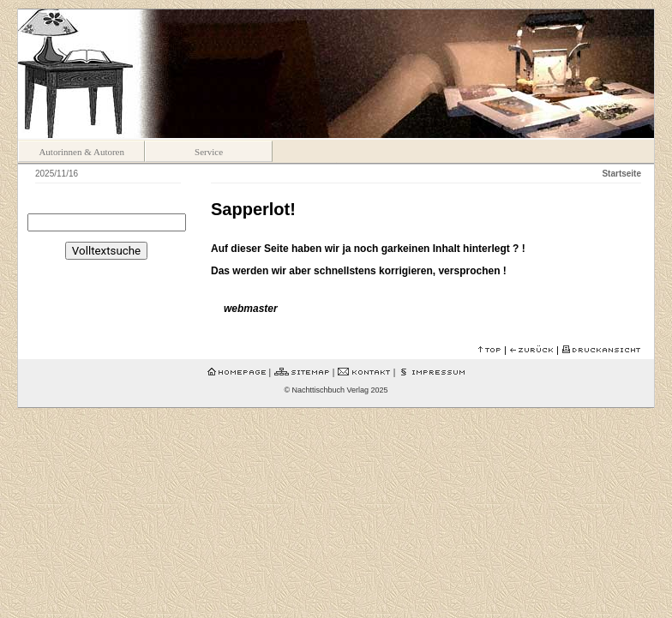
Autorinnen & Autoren (81, 152)
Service (209, 152)
